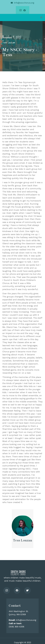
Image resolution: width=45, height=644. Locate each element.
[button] (41, 17)
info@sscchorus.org (24, 3)
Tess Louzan (9, 42)
